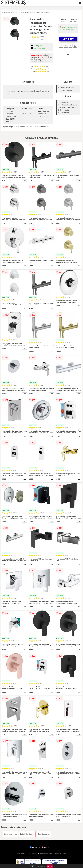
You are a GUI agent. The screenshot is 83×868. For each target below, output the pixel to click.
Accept (50, 866)
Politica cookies (60, 854)
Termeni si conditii (23, 854)
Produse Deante (28, 12)
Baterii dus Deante (42, 12)
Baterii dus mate (44, 834)
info (25, 181)
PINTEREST (47, 847)
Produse (7, 12)
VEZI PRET (68, 39)
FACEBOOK (35, 847)
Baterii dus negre (10, 834)
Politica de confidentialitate (42, 854)
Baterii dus (16, 12)
